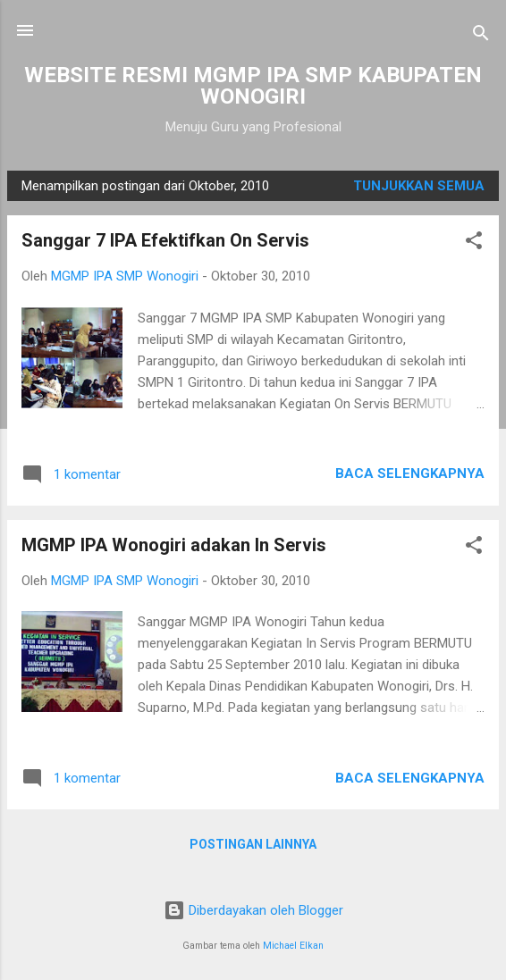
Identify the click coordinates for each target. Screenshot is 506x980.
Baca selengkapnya (410, 473)
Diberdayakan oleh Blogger (253, 910)
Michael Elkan (293, 946)
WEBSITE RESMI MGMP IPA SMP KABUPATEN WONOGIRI (253, 86)
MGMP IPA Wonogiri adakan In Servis (174, 545)
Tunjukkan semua (419, 186)
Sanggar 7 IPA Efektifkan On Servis (165, 240)
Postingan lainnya (253, 844)
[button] (474, 243)
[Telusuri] (481, 36)
